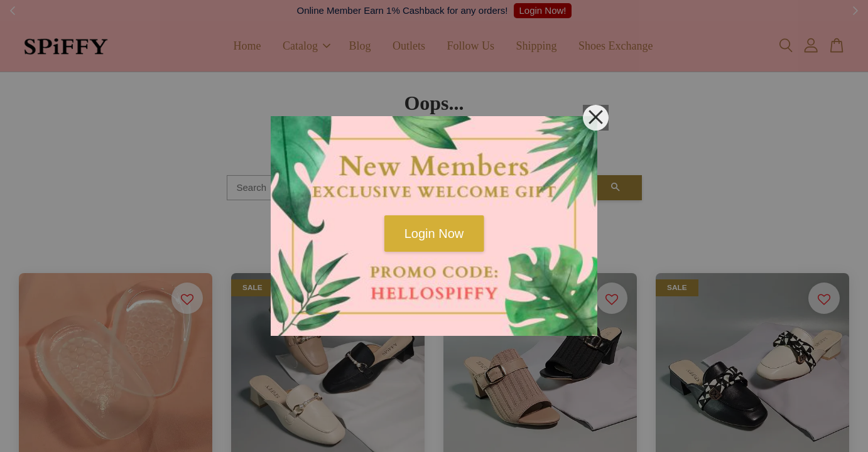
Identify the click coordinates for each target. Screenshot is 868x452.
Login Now (434, 234)
